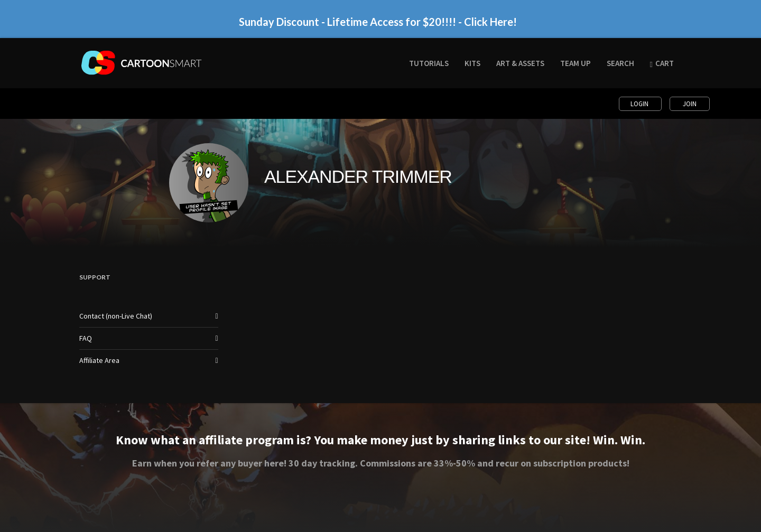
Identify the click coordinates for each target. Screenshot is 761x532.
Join (690, 104)
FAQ (86, 338)
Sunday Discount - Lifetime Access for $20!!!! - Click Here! (378, 22)
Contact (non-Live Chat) (116, 316)
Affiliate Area (99, 360)
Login (640, 104)
